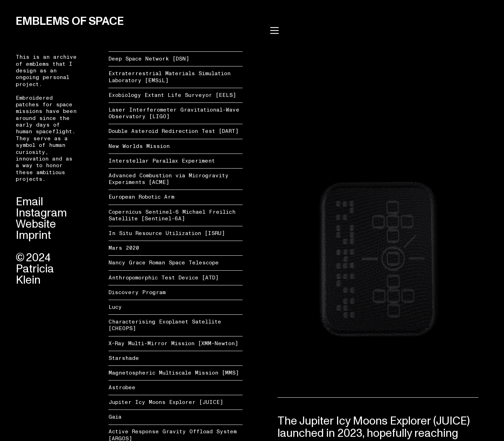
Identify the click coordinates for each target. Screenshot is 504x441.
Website (36, 224)
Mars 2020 (124, 248)
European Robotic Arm (141, 197)
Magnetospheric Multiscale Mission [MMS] (174, 373)
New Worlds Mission (139, 146)
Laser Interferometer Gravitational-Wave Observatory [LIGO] (174, 113)
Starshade (124, 358)
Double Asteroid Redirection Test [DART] (174, 131)
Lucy (115, 307)
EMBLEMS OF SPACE (70, 21)
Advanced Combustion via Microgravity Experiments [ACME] (169, 179)
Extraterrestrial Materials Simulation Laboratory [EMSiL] (170, 77)
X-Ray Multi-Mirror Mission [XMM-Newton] (173, 343)
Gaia (115, 417)
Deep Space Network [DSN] (149, 59)
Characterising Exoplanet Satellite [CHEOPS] (165, 325)
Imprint (33, 235)
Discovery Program (137, 292)
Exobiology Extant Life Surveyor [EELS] (172, 95)
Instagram (41, 213)
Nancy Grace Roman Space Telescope (164, 263)
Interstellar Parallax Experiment (162, 161)
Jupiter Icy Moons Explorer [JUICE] (166, 402)
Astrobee (122, 387)
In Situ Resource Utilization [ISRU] (167, 233)
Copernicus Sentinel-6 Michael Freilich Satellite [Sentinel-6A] (172, 215)
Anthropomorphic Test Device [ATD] (164, 278)
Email (29, 202)
